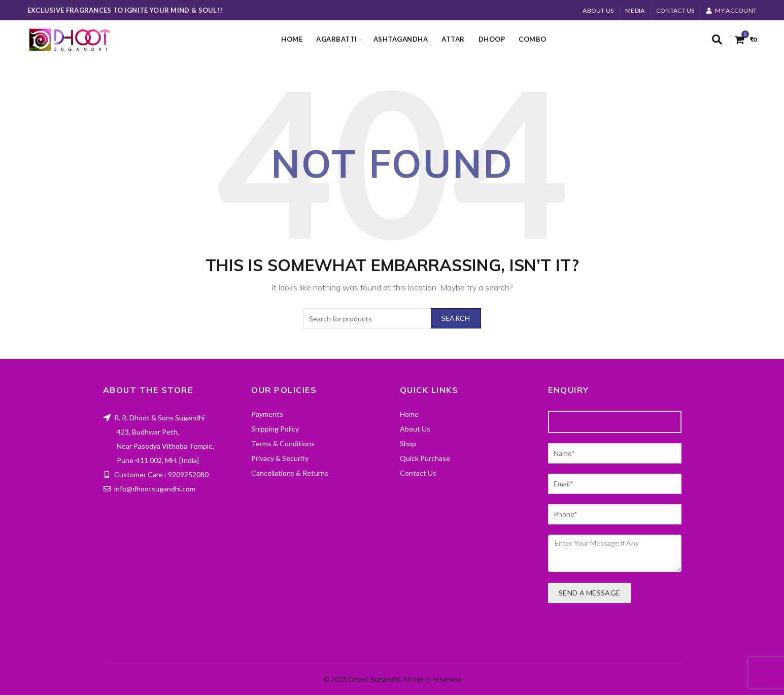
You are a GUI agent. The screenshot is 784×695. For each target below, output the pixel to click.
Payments (267, 414)
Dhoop (492, 39)
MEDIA (635, 10)
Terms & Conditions (283, 443)
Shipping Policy (275, 429)
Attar (453, 39)
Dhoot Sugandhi (374, 679)
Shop (408, 443)
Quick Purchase (425, 458)
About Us (598, 10)
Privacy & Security (280, 458)
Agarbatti (337, 39)
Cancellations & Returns (290, 473)
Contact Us (675, 10)
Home (292, 39)
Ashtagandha (401, 39)
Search (456, 318)
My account (731, 10)
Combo (533, 39)
